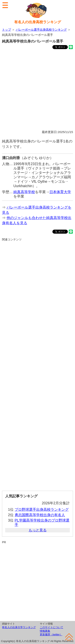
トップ (6, 30)
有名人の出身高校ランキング (38, 22)
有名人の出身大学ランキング (19, 627)
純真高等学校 (24, 192)
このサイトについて (51, 627)
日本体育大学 (60, 192)
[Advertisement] (37, 90)
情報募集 (45, 631)
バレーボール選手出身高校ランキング (41, 30)
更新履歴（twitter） (51, 634)
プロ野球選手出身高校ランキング (42, 510)
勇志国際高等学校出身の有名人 (40, 515)
